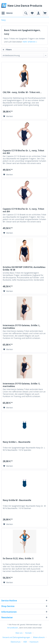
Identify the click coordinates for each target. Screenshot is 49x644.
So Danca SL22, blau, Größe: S (18, 558)
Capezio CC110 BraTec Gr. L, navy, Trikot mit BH (23, 152)
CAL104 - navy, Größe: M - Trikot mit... (22, 92)
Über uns (19, 633)
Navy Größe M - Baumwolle (17, 500)
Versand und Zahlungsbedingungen (16, 637)
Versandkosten (13, 628)
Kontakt (28, 633)
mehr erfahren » (30, 42)
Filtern (7, 50)
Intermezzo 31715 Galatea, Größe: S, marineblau (21, 385)
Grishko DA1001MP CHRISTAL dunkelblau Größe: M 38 (24, 268)
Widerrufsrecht (39, 637)
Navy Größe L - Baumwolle (17, 442)
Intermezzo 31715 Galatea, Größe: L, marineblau (21, 327)
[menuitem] (7, 13)
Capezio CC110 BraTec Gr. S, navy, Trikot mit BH (23, 210)
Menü (7, 13)
